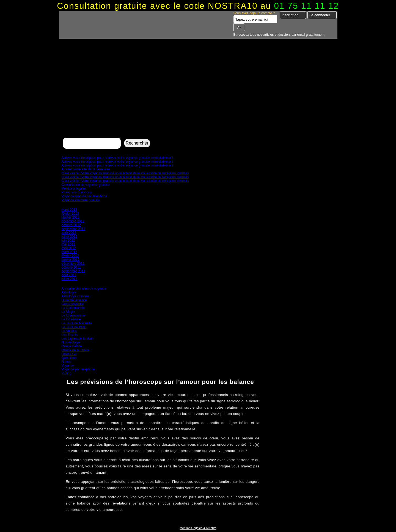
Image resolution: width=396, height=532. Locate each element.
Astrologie (69, 292)
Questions (69, 358)
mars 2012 (69, 252)
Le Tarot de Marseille (77, 323)
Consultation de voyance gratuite (86, 185)
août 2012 (69, 233)
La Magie (68, 312)
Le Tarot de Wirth (74, 327)
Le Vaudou (69, 331)
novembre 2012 (73, 221)
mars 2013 (69, 210)
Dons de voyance (74, 300)
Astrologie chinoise (75, 296)
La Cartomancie (73, 308)
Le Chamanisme (74, 315)
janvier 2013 (71, 217)
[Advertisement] (198, 95)
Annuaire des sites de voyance (84, 289)
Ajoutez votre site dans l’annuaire (86, 169)
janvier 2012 (71, 260)
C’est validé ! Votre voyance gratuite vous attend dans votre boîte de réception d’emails (125, 173)
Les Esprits (70, 335)
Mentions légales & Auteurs (198, 528)
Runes (66, 362)
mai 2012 (68, 244)
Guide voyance (73, 304)
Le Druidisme (71, 319)
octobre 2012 (71, 225)
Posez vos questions (77, 192)
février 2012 (70, 256)
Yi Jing (67, 373)
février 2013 (70, 214)
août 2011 (69, 275)
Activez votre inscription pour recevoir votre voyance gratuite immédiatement (117, 158)
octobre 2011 (71, 267)
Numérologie (71, 342)
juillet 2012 (69, 237)
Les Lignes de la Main (78, 339)
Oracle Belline (72, 346)
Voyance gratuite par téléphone (84, 196)
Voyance (68, 365)
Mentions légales (74, 189)
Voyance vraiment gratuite (81, 200)
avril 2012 (69, 248)
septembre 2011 (74, 271)
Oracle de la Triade (75, 350)
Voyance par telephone (79, 369)
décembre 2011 (73, 264)
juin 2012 (68, 240)
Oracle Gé (69, 354)
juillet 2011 (69, 279)
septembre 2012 (74, 229)
